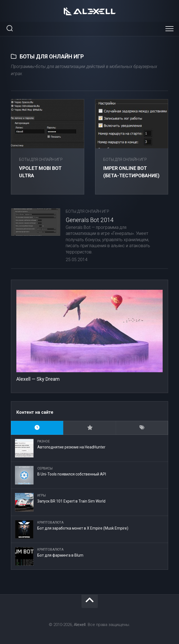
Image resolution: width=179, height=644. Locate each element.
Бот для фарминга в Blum (60, 555)
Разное (44, 441)
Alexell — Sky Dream (38, 379)
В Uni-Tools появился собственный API (72, 474)
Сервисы (45, 468)
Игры (42, 495)
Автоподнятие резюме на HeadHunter (71, 447)
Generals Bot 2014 (90, 220)
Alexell (80, 625)
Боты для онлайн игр (41, 159)
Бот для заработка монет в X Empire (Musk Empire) (83, 528)
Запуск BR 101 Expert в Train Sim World (71, 501)
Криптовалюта (50, 522)
